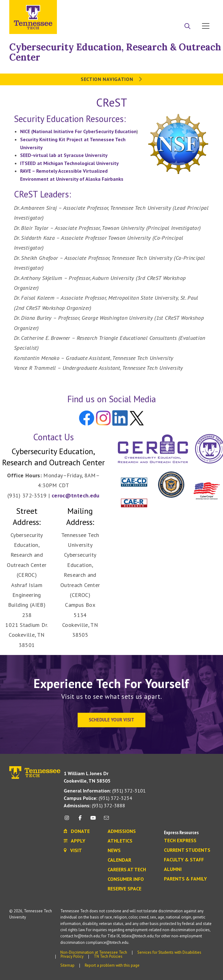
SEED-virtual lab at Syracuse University (64, 155)
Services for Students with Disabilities (169, 952)
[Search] (187, 27)
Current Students (187, 850)
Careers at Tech (127, 870)
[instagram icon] (69, 820)
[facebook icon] (80, 820)
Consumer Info (126, 879)
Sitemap (67, 965)
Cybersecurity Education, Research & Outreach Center (115, 52)
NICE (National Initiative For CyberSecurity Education (78, 131)
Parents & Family (185, 879)
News (114, 851)
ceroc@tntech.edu (76, 495)
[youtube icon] (93, 820)
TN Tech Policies (108, 956)
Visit (204, 7)
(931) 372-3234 (98, 798)
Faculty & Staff (184, 860)
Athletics (120, 841)
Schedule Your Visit (111, 720)
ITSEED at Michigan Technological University (69, 163)
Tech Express (180, 841)
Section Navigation (111, 79)
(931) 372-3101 (105, 791)
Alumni (173, 869)
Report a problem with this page (112, 965)
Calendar (119, 860)
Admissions (122, 831)
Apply (157, 7)
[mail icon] (106, 820)
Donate (181, 7)
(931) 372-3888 (94, 805)
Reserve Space (124, 889)
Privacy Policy (72, 956)
